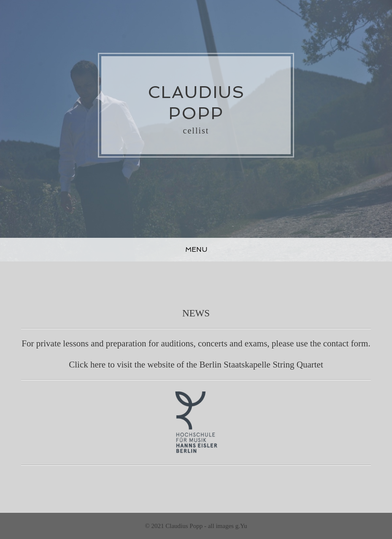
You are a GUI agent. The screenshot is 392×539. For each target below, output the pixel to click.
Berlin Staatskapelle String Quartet (261, 365)
